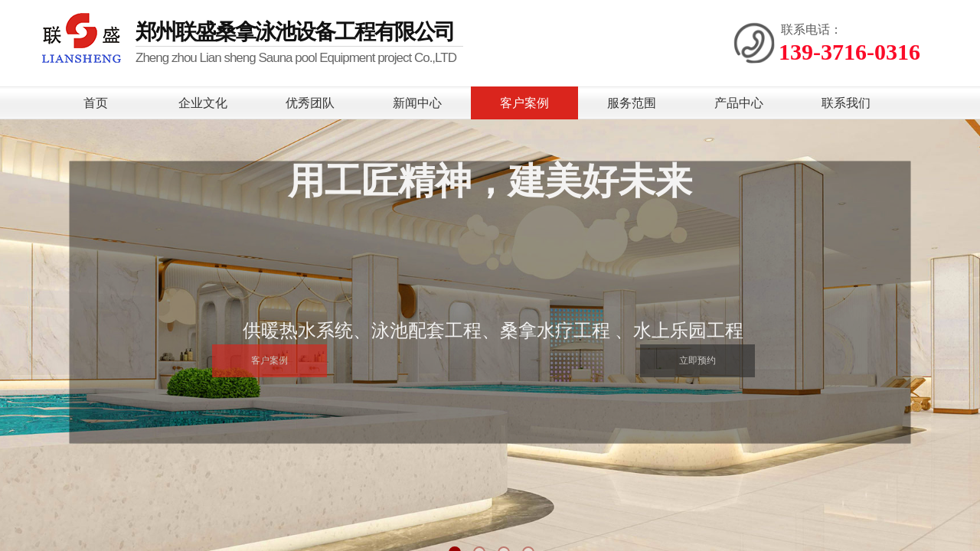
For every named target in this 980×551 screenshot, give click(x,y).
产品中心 (739, 103)
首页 (96, 103)
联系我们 (846, 103)
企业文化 (203, 103)
